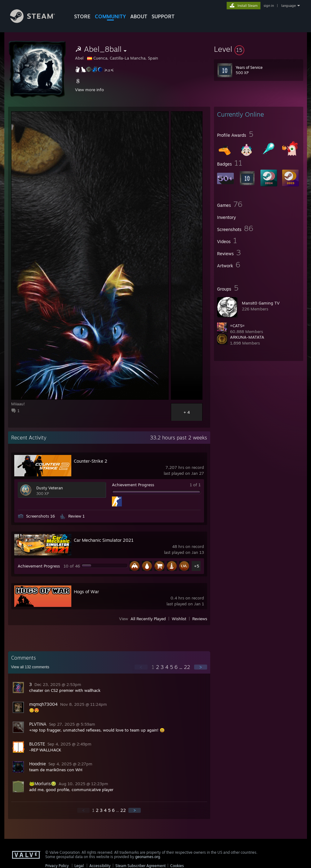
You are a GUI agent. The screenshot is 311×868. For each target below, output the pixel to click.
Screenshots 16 (40, 516)
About (139, 16)
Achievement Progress (133, 485)
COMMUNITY (110, 16)
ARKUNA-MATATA (247, 337)
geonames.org (148, 857)
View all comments (30, 667)
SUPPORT (163, 16)
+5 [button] (197, 566)
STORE (82, 16)
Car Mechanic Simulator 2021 (104, 540)
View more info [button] (89, 90)
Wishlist (179, 619)
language (289, 6)
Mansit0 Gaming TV (261, 303)
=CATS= (237, 326)
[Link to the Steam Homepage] (37, 21)
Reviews (200, 619)
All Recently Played (148, 619)
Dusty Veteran (50, 488)
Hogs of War (86, 592)
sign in (269, 6)
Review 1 (76, 516)
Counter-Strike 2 (91, 461)
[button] (259, 49)
